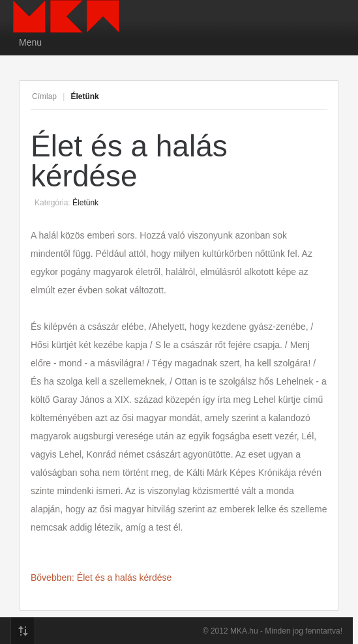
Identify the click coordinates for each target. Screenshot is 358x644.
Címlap (44, 96)
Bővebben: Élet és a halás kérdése (101, 578)
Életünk (85, 203)
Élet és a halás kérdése (129, 161)
